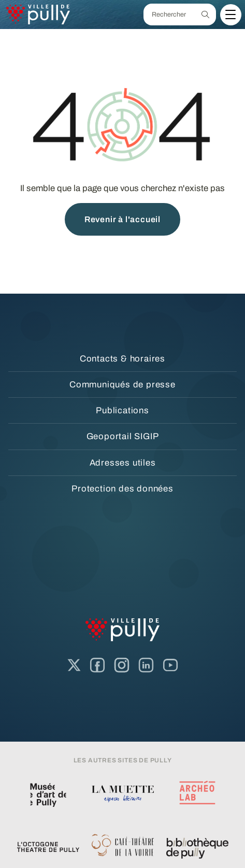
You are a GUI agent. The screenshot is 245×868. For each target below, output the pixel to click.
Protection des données (122, 489)
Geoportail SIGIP (123, 436)
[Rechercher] (169, 15)
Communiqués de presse (122, 385)
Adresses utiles (123, 463)
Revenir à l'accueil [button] (122, 219)
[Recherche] (205, 15)
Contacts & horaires (122, 359)
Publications (122, 410)
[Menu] (230, 15)
